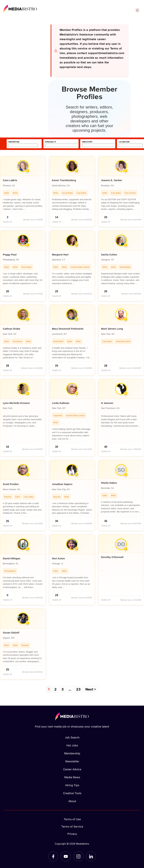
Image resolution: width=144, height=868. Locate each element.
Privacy (72, 834)
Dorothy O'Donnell (112, 557)
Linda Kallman (61, 403)
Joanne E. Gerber (112, 180)
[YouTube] (66, 856)
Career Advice (72, 769)
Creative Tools (72, 793)
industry (87, 142)
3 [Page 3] (63, 689)
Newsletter (72, 761)
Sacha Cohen (109, 255)
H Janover (107, 403)
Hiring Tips (72, 785)
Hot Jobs (72, 745)
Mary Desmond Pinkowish (68, 329)
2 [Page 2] (55, 689)
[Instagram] (78, 856)
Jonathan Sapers (62, 484)
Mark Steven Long (112, 329)
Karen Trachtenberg (64, 180)
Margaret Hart (60, 255)
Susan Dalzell (11, 633)
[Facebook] (53, 856)
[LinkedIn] (91, 856)
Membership (72, 753)
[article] (23, 192)
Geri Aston (58, 558)
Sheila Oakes (109, 483)
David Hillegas (12, 558)
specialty (51, 142)
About (72, 801)
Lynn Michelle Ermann (16, 403)
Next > (91, 689)
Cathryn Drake (12, 329)
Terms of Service (72, 827)
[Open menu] (137, 10)
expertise (14, 142)
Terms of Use (72, 819)
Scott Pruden (11, 484)
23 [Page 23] (78, 689)
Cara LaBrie (10, 180)
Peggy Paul (10, 255)
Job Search (72, 737)
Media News (72, 777)
